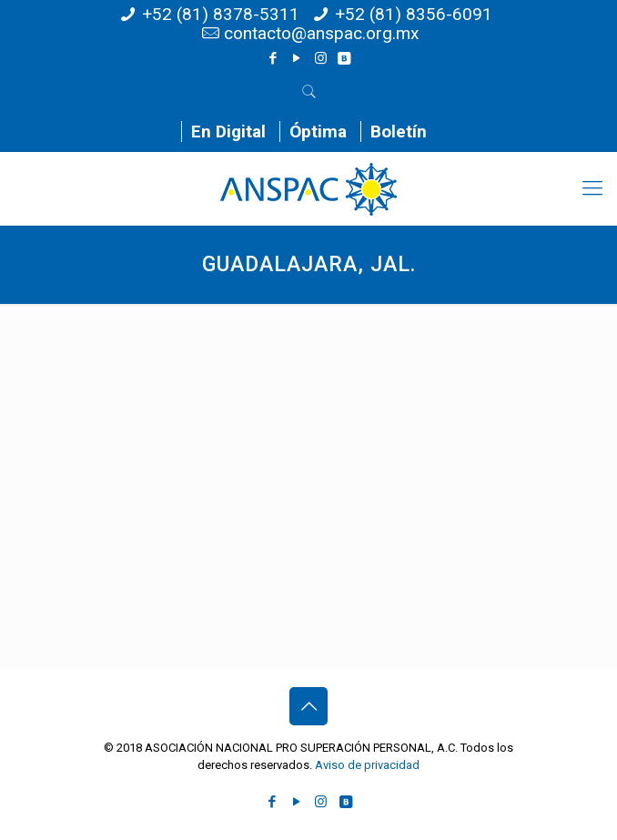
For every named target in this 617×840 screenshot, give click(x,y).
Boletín (399, 132)
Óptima (318, 132)
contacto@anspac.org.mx (321, 33)
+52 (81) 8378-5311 (221, 14)
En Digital (228, 132)
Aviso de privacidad (367, 765)
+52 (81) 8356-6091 (414, 14)
